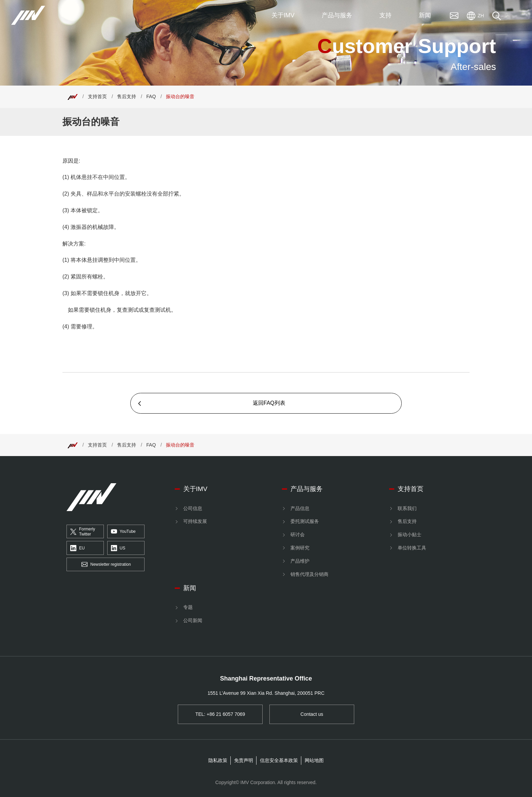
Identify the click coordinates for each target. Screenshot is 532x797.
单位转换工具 (412, 548)
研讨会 (298, 535)
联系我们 (407, 508)
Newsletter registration (106, 565)
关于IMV (195, 489)
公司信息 (193, 508)
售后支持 (127, 96)
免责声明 (244, 760)
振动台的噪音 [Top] (180, 96)
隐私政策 (218, 760)
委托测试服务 (305, 521)
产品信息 (300, 508)
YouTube (123, 532)
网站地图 (314, 760)
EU (78, 548)
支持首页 (97, 96)
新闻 (190, 588)
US (118, 548)
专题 (188, 607)
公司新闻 (193, 620)
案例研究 (300, 548)
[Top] (73, 96)
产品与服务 (307, 489)
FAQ (151, 96)
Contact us (312, 714)
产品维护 (300, 561)
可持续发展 (195, 521)
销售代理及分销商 (309, 574)
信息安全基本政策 (279, 760)
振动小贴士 (410, 535)
